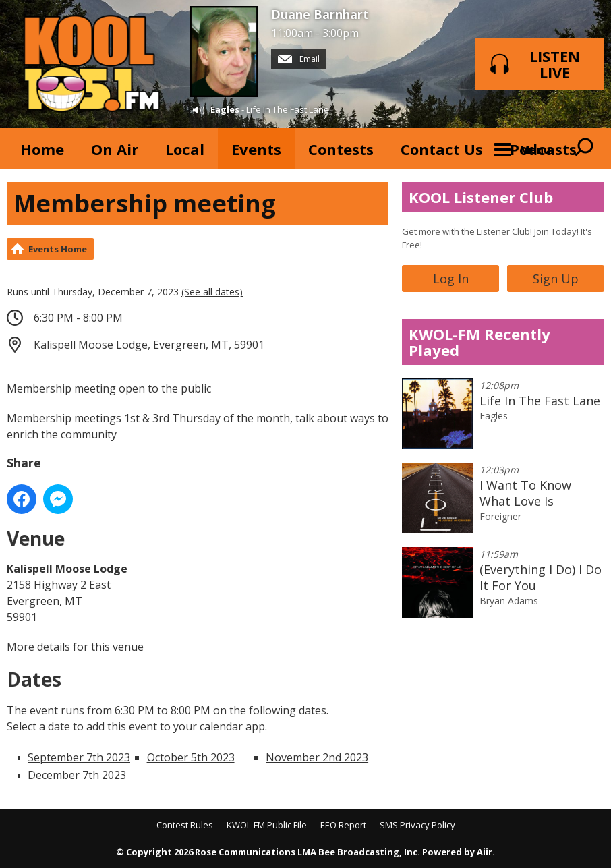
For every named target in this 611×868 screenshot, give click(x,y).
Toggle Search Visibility (584, 148)
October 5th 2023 (191, 757)
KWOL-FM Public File (267, 825)
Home (42, 149)
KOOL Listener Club (481, 197)
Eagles (225, 109)
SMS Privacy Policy (417, 825)
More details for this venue (75, 647)
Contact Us (442, 149)
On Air (115, 149)
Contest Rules (185, 825)
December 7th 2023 (77, 775)
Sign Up (556, 279)
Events (256, 149)
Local (185, 149)
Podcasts (543, 149)
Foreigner (500, 516)
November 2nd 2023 (317, 757)
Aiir (485, 852)
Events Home (58, 249)
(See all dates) (212, 292)
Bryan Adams (509, 601)
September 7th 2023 (79, 757)
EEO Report (343, 825)
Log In (451, 279)
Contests (341, 149)
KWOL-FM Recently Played (479, 342)
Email (299, 59)
